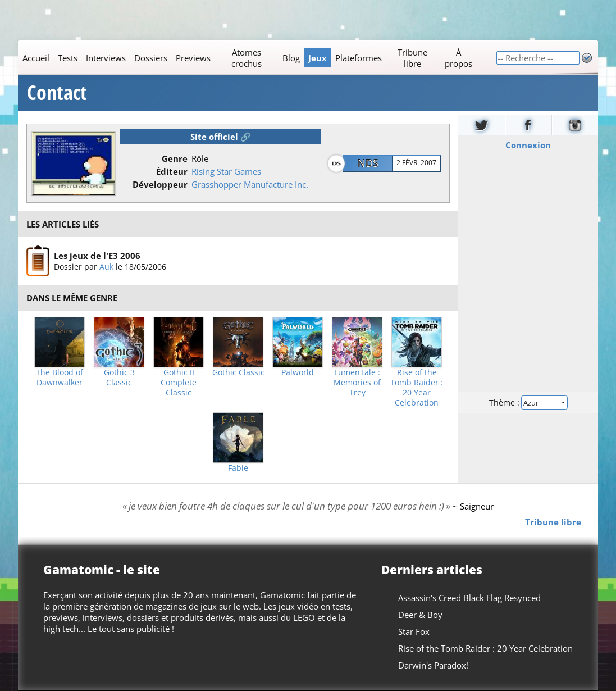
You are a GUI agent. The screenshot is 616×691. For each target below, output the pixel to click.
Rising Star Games (226, 171)
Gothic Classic (238, 372)
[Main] (257, 58)
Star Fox (414, 631)
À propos (458, 58)
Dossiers (151, 58)
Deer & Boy (420, 615)
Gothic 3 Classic (119, 378)
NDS (368, 163)
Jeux (318, 58)
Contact (57, 93)
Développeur (160, 184)
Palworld (298, 372)
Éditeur (172, 171)
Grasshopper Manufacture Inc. (250, 184)
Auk (106, 267)
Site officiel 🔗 (221, 137)
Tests (68, 58)
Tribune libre (412, 58)
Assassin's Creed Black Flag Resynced (469, 598)
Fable (238, 468)
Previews (193, 58)
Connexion (528, 145)
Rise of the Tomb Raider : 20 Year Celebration (417, 388)
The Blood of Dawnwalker (60, 378)
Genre (175, 158)
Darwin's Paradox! (433, 665)
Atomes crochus (247, 58)
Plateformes (359, 58)
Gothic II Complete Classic (179, 383)
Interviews (106, 58)
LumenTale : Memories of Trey (357, 383)
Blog (291, 58)
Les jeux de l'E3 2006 (97, 256)
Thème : (528, 403)
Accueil (36, 58)
